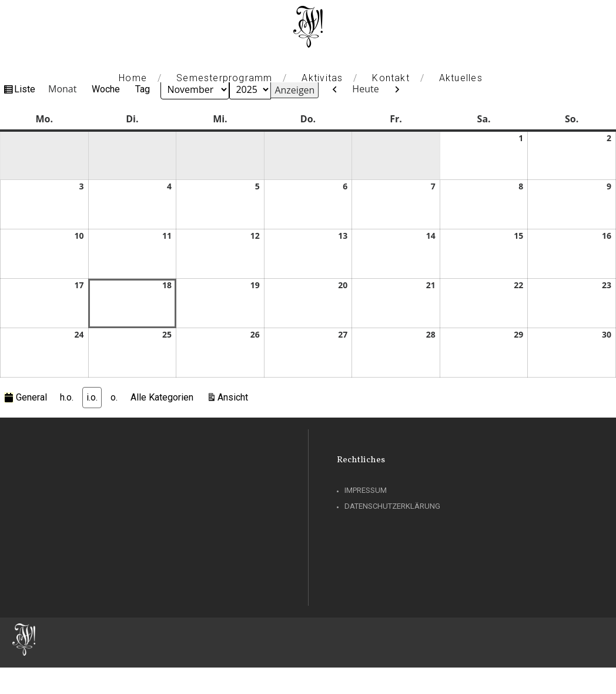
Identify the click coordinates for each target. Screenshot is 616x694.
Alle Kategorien (162, 397)
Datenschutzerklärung (392, 506)
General (26, 397)
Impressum (366, 490)
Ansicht (235, 396)
